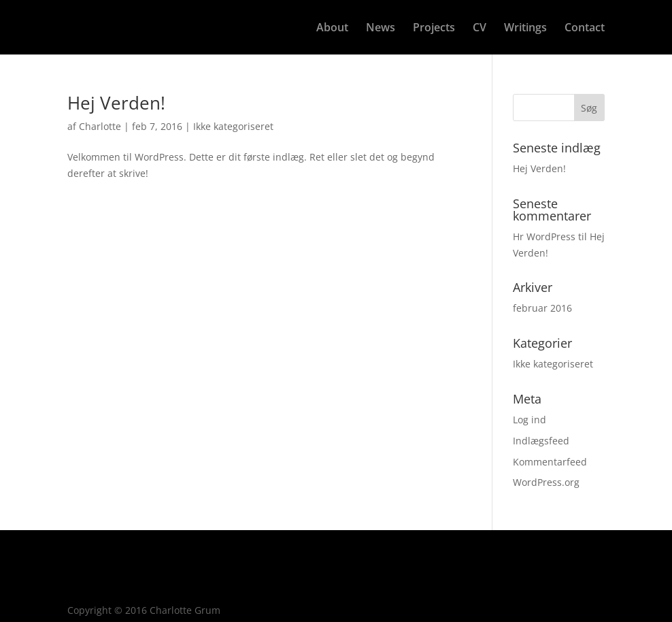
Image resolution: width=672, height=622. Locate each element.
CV (480, 29)
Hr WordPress (544, 236)
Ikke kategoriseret (233, 126)
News (381, 29)
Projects (434, 29)
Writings (525, 29)
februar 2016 (542, 308)
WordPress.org (546, 482)
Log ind (530, 420)
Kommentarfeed (550, 462)
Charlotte (100, 126)
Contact (585, 29)
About (332, 29)
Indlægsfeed (541, 441)
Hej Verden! (116, 103)
